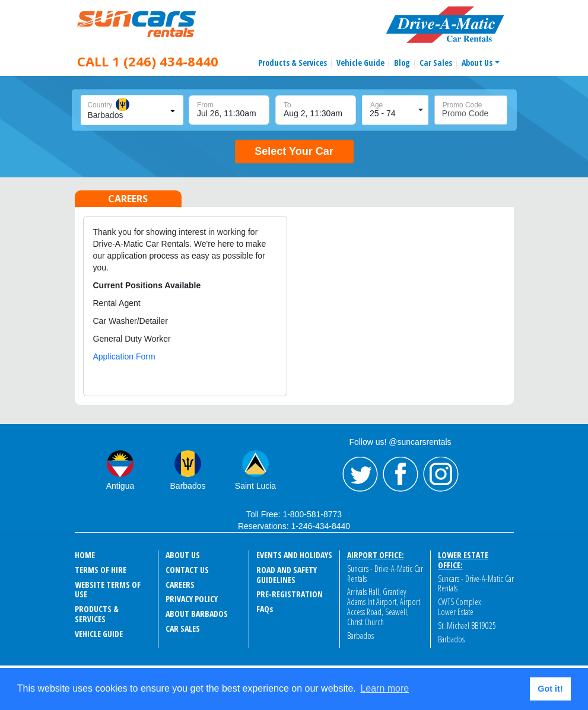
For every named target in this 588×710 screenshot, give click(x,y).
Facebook (401, 475)
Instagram (441, 475)
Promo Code (463, 105)
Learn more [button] (384, 688)
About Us (477, 63)
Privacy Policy (192, 599)
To (287, 105)
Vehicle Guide (360, 63)
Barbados (188, 486)
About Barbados (197, 614)
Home (85, 555)
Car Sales (436, 63)
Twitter (360, 475)
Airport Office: (376, 555)
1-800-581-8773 (312, 514)
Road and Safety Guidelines (287, 575)
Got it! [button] (550, 689)
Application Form (124, 356)
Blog (402, 63)
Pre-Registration (290, 594)
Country (100, 105)
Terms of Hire (101, 570)
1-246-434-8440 (320, 526)
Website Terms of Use (108, 590)
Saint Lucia (255, 486)
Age (376, 105)
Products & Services (293, 63)
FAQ (265, 609)
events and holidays (294, 555)
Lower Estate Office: (463, 560)
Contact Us (187, 570)
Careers (180, 585)
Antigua (120, 486)
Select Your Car (294, 151)
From (205, 105)
